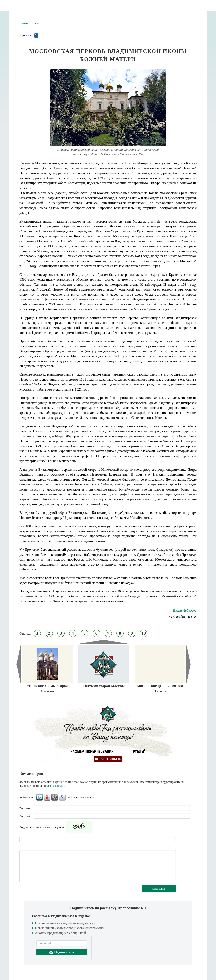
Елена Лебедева (185, 610)
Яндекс (47, 797)
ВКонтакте (39, 797)
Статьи (36, 23)
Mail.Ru (55, 797)
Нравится (26, 35)
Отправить (159, 889)
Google (62, 797)
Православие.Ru (54, 786)
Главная (24, 23)
